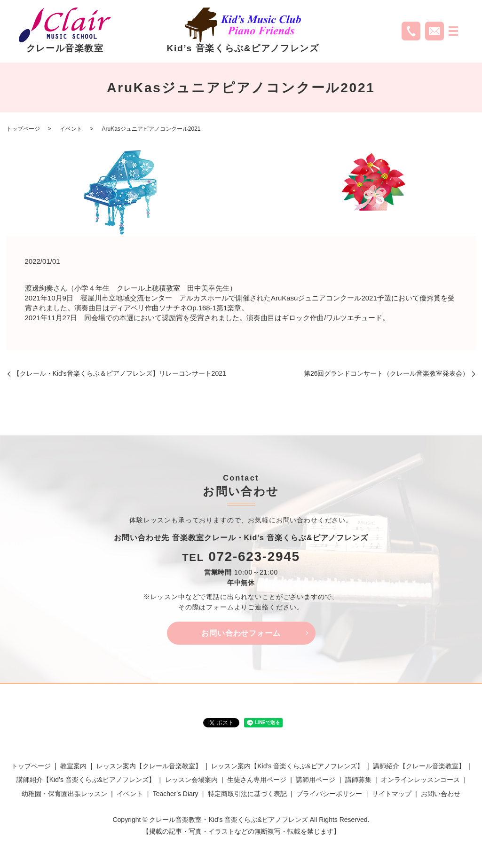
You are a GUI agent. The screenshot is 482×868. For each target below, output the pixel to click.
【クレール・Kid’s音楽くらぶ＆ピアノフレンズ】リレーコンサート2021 (120, 373)
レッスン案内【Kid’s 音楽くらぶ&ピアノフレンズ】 (287, 766)
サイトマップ (392, 794)
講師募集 (358, 780)
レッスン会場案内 (191, 780)
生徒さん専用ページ (257, 780)
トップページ (23, 129)
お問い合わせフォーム (241, 633)
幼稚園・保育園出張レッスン (64, 794)
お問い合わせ (441, 794)
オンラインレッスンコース (420, 780)
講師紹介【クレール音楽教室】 (419, 766)
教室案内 (73, 766)
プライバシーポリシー (329, 794)
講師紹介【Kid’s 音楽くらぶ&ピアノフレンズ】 (86, 780)
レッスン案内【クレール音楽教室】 (149, 766)
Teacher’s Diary (176, 794)
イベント (71, 129)
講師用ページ (316, 780)
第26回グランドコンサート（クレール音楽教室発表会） (387, 373)
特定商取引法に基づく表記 (247, 794)
